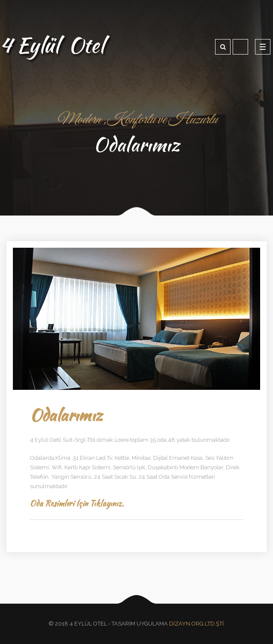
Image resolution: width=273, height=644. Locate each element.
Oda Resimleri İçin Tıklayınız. (77, 503)
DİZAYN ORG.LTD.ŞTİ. (197, 624)
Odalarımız (66, 415)
